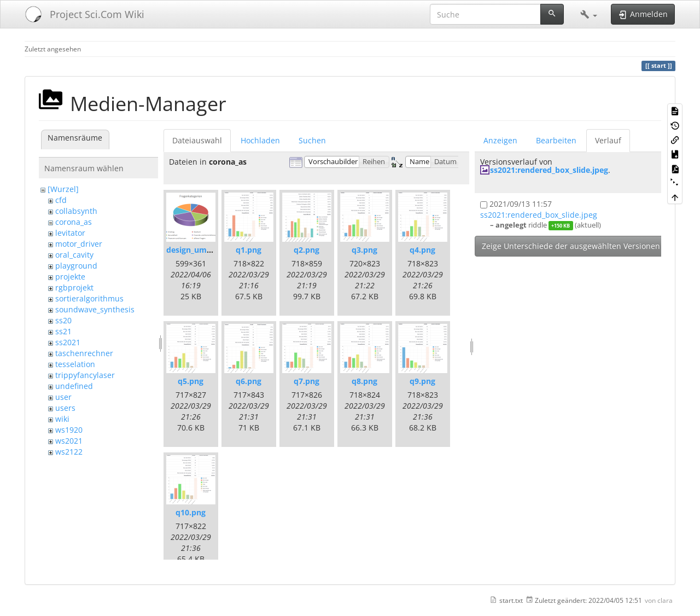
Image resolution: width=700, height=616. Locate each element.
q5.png (191, 381)
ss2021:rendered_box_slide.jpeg (549, 170)
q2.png (307, 250)
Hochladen (260, 140)
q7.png (307, 381)
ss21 (63, 331)
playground (76, 266)
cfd (61, 200)
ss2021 (68, 342)
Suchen (312, 140)
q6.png (249, 381)
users (65, 408)
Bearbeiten (556, 140)
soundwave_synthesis (95, 309)
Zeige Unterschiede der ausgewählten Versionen (571, 246)
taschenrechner (84, 353)
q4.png (422, 250)
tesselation (75, 364)
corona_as (74, 222)
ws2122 (69, 452)
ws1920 (69, 430)
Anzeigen (500, 140)
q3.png (364, 250)
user (63, 397)
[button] (589, 14)
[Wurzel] (63, 189)
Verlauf (608, 140)
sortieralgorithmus (89, 298)
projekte (70, 277)
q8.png (364, 381)
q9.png (422, 381)
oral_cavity (74, 255)
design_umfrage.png (204, 250)
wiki (62, 419)
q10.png (191, 512)
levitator (70, 233)
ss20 (63, 320)
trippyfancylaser (85, 375)
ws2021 (69, 441)
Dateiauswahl (197, 140)
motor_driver (79, 244)
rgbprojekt (74, 287)
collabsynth (76, 211)
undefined (74, 386)
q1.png (249, 250)
